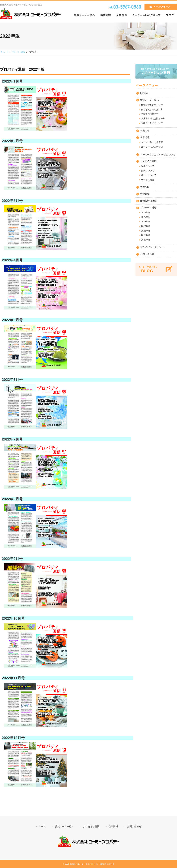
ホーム (42, 826)
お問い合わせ (147, 254)
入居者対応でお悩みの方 (153, 119)
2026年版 (146, 213)
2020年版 (146, 240)
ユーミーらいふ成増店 (152, 142)
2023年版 (146, 226)
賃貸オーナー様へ (150, 100)
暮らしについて (149, 175)
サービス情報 (148, 180)
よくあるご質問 (148, 161)
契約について (148, 171)
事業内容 (145, 131)
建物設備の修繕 (148, 201)
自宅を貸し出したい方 (152, 110)
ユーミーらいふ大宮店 (152, 147)
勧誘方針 (145, 93)
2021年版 (146, 235)
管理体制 (145, 187)
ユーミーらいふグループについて (158, 154)
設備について (148, 166)
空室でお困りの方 (150, 114)
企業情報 (145, 137)
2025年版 (146, 217)
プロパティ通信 (148, 208)
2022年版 (146, 231)
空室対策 (145, 194)
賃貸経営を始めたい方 (152, 105)
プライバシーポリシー (152, 247)
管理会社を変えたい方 (152, 123)
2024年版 (146, 222)
